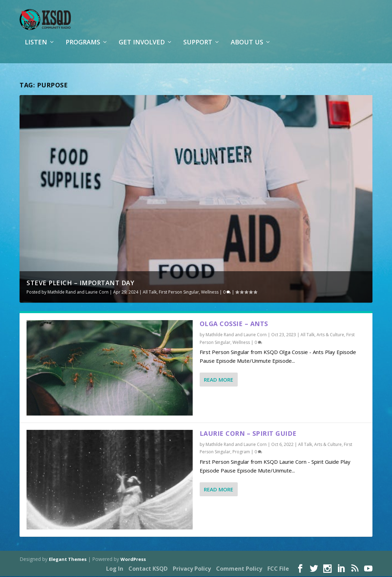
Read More (219, 380)
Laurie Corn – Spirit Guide (248, 434)
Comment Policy (239, 569)
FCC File (278, 569)
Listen (36, 47)
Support (198, 47)
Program (241, 453)
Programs (83, 47)
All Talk (150, 293)
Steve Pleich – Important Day (80, 283)
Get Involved (142, 47)
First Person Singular (179, 293)
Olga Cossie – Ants (234, 324)
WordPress (133, 560)
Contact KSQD (148, 569)
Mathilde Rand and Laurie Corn (78, 293)
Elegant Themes (68, 560)
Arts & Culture (330, 335)
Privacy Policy (192, 569)
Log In (115, 569)
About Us (247, 47)
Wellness (210, 293)
